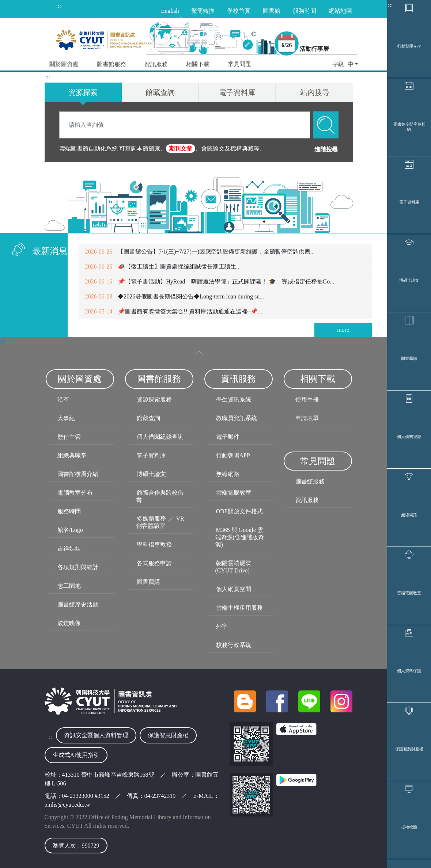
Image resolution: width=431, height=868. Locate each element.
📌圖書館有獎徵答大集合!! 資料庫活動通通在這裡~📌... (174, 311)
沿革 (63, 399)
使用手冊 (307, 399)
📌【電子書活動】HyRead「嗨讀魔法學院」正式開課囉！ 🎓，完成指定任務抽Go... (210, 281)
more (343, 330)
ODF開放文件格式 (239, 511)
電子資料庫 (409, 202)
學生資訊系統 (234, 399)
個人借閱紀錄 (409, 437)
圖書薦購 (409, 358)
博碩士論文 (409, 280)
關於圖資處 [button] (64, 64)
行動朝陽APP (409, 46)
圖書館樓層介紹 (78, 474)
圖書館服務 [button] (111, 64)
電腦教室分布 (75, 493)
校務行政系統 (234, 645)
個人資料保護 (409, 671)
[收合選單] (199, 353)
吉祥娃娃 (69, 549)
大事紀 (66, 418)
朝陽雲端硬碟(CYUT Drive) (233, 567)
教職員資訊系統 (237, 418)
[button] (345, 65)
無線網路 (409, 515)
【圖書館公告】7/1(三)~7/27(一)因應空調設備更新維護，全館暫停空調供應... (200, 252)
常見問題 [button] (239, 64)
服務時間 (69, 511)
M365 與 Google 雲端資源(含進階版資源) (240, 537)
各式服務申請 (154, 563)
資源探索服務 (154, 399)
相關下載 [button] (198, 64)
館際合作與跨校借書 (160, 496)
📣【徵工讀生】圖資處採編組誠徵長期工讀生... (163, 267)
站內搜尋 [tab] (315, 92)
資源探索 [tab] (83, 92)
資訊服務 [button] (156, 64)
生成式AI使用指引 (76, 755)
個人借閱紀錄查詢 (160, 437)
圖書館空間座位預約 (409, 127)
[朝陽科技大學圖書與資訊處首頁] (105, 38)
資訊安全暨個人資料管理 (96, 735)
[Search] (185, 125)
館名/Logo (70, 530)
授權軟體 (409, 827)
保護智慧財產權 (409, 749)
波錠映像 (69, 623)
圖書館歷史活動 (78, 604)
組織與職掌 (72, 455)
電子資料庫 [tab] (237, 92)
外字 (222, 626)
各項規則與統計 (78, 567)
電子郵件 (228, 437)
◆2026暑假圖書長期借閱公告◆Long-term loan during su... (175, 296)
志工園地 (69, 586)
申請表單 (307, 418)
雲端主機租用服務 (239, 608)
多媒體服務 (151, 519)
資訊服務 (307, 500)
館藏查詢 (148, 418)
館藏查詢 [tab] (160, 92)
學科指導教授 (154, 545)
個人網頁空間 (234, 589)
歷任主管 (69, 437)
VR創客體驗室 (160, 522)
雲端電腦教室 (409, 593)
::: (390, 5)
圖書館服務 (310, 481)
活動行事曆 (314, 49)
